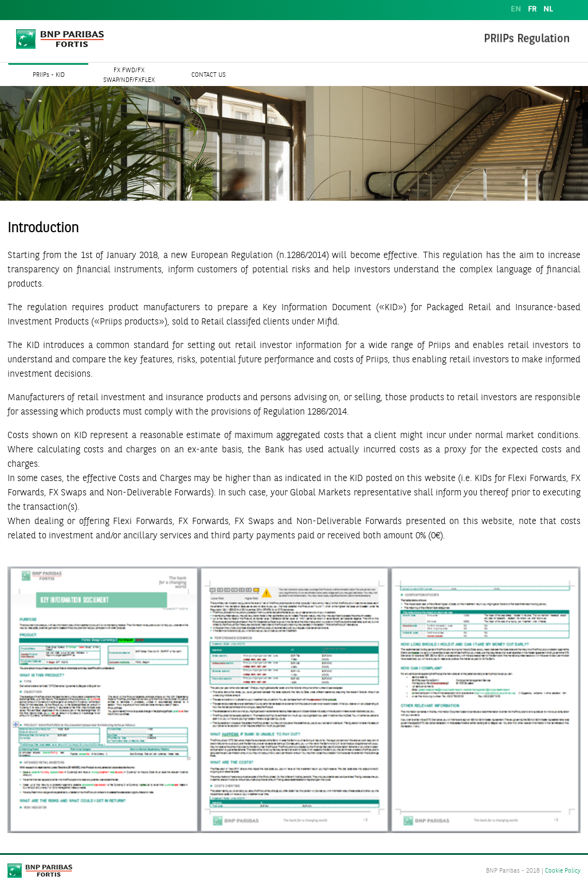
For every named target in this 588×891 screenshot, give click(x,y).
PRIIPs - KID (49, 75)
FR (532, 9)
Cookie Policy (563, 871)
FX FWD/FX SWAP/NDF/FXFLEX (129, 76)
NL (548, 9)
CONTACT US (209, 75)
